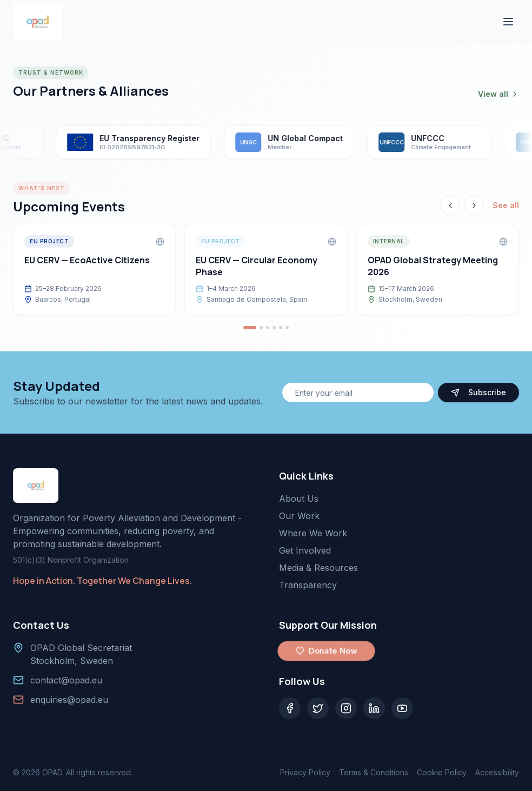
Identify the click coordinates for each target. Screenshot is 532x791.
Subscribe (478, 392)
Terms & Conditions (374, 772)
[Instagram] (346, 708)
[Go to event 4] (274, 328)
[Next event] (474, 205)
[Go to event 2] (261, 328)
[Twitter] (318, 708)
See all (506, 205)
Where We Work (313, 533)
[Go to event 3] (268, 328)
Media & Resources (318, 568)
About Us (299, 498)
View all (498, 94)
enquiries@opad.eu (69, 700)
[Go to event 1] (250, 328)
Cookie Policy (442, 772)
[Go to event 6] (287, 328)
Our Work (299, 516)
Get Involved (305, 550)
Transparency (308, 585)
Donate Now (326, 651)
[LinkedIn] (374, 708)
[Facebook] (290, 708)
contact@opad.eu (66, 680)
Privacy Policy (305, 772)
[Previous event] (450, 205)
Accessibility (497, 772)
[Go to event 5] (281, 328)
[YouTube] (402, 708)
